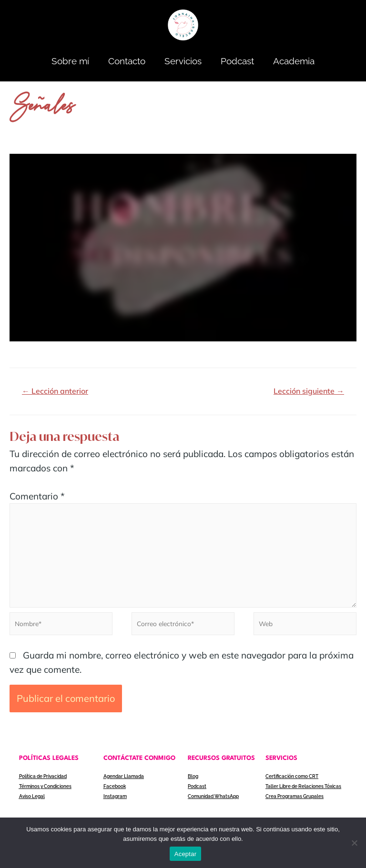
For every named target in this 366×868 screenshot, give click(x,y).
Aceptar (186, 854)
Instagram (115, 799)
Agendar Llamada (124, 779)
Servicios (183, 61)
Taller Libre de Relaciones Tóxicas (303, 789)
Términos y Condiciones (45, 789)
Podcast (237, 61)
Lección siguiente (309, 391)
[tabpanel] (183, 248)
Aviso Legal (32, 799)
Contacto (127, 61)
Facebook (114, 789)
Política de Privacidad (43, 779)
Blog (193, 779)
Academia (294, 61)
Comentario (37, 496)
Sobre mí (70, 61)
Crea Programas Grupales (295, 799)
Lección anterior (55, 391)
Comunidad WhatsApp (213, 799)
